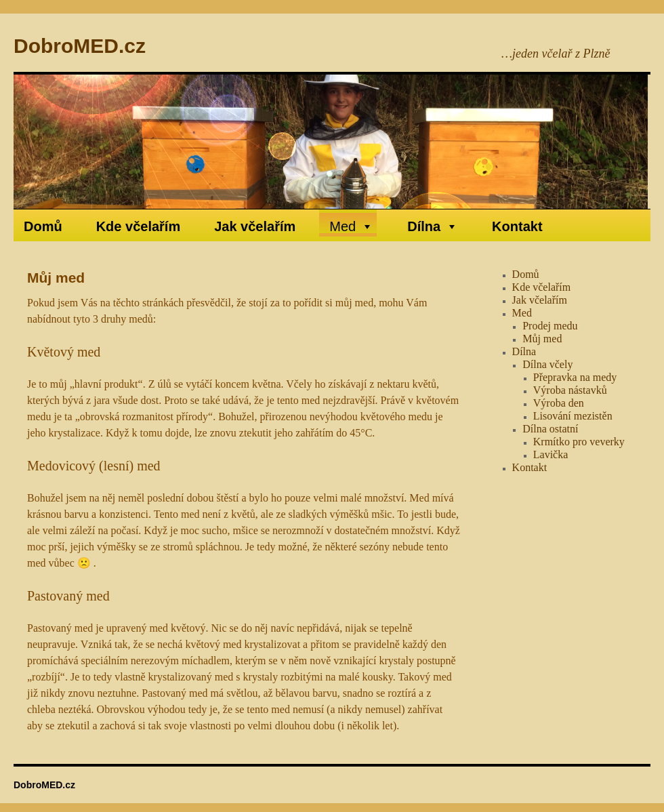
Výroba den (559, 403)
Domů (43, 226)
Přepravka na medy (575, 377)
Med (351, 226)
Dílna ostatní (550, 429)
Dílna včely (547, 364)
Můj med (542, 339)
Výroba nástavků (570, 390)
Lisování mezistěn (573, 416)
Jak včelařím (255, 226)
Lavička (551, 454)
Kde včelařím (139, 226)
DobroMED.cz (80, 46)
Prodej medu (550, 326)
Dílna (433, 226)
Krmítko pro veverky (579, 442)
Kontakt (517, 226)
